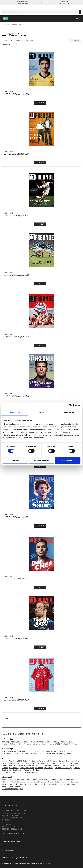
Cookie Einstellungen (12, 829)
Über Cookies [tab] (69, 412)
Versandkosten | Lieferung (14, 811)
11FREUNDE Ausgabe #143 (16, 396)
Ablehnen (15, 460)
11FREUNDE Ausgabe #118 (16, 336)
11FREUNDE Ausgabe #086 (16, 154)
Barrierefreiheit (9, 827)
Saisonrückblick (64, 3)
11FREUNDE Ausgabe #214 (16, 579)
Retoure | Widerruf (11, 815)
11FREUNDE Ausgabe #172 (16, 517)
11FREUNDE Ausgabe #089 (16, 215)
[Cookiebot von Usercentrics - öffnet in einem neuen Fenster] (70, 406)
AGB (3, 822)
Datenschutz (8, 824)
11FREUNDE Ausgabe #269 (16, 638)
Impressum (7, 820)
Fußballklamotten (23, 2)
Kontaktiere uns (43, 864)
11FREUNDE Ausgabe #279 (16, 700)
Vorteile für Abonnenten (13, 813)
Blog (4, 864)
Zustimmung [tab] (14, 412)
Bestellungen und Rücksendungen (21, 864)
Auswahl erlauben (41, 460)
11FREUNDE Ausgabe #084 (16, 94)
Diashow (75, 40)
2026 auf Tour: (64, 2)
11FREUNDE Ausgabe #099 (16, 275)
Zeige (18, 41)
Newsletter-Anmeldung (13, 818)
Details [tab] (42, 412)
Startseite (7, 25)
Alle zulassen (68, 460)
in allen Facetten (23, 3)
